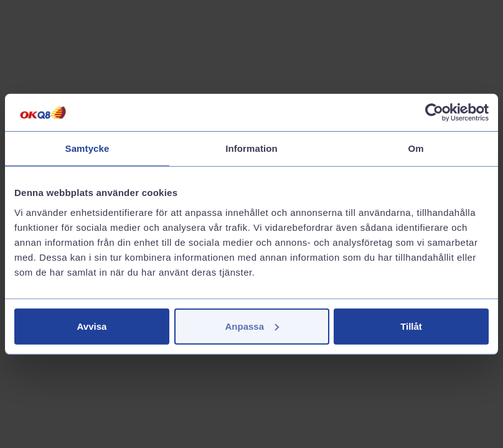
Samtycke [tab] (87, 148)
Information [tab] (251, 148)
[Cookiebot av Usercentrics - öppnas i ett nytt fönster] (434, 113)
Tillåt (411, 326)
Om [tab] (416, 148)
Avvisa (92, 326)
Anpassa (252, 326)
